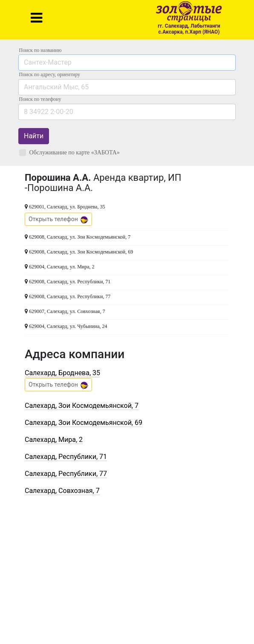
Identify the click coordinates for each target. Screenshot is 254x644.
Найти (34, 136)
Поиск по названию (40, 50)
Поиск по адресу (50, 74)
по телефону (40, 99)
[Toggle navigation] (36, 18)
